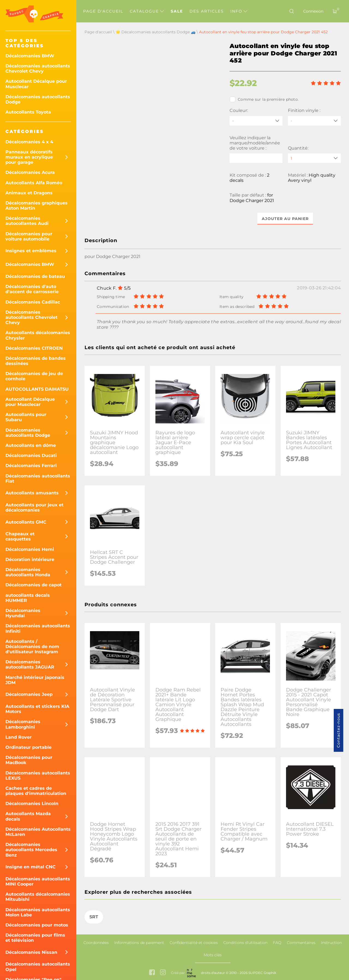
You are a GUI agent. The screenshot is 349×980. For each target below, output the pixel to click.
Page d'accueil (103, 11)
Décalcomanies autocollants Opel (38, 967)
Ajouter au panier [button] (285, 219)
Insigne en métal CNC (31, 867)
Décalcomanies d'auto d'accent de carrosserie (32, 289)
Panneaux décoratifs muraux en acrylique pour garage (29, 157)
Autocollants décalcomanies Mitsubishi (38, 897)
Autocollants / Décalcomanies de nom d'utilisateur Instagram (32, 647)
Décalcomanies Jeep (29, 694)
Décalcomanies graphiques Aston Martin (37, 206)
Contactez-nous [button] (338, 730)
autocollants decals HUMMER (28, 598)
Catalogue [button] (147, 11)
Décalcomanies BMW (30, 56)
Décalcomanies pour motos (37, 925)
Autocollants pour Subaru (26, 417)
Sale (177, 11)
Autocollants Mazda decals (28, 816)
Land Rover (19, 737)
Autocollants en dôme (31, 445)
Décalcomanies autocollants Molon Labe (38, 912)
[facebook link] (152, 973)
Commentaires (301, 943)
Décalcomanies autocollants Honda (28, 572)
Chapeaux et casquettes (20, 536)
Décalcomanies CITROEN (34, 348)
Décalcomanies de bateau (35, 276)
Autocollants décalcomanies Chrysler (38, 335)
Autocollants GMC (26, 522)
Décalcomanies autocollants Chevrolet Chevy (38, 69)
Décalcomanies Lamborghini (23, 724)
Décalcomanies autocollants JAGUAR (30, 664)
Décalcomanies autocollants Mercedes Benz (31, 850)
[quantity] (314, 158)
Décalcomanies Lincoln (32, 804)
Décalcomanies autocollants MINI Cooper (38, 881)
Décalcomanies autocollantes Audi (27, 221)
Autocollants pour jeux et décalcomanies (34, 507)
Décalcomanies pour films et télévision (35, 938)
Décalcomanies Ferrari (31, 466)
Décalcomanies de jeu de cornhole (34, 376)
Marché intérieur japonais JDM (35, 680)
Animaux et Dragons (29, 193)
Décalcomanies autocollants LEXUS (38, 776)
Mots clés (213, 955)
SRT (94, 917)
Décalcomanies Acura (30, 172)
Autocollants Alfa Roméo (34, 183)
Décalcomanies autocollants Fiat (38, 479)
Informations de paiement (139, 943)
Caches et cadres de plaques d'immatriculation (36, 791)
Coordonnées (96, 943)
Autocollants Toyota (28, 112)
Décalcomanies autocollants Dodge (38, 99)
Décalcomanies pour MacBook (29, 760)
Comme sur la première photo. (264, 99)
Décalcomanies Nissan (31, 952)
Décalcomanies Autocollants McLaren (38, 832)
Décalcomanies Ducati (31, 455)
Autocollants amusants (32, 493)
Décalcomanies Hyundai (23, 613)
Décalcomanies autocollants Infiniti (38, 628)
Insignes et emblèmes (31, 251)
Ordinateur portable (28, 747)
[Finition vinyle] (314, 121)
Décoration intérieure (30, 559)
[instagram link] (163, 973)
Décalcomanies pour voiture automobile (29, 236)
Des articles (207, 11)
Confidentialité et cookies (194, 943)
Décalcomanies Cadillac (33, 302)
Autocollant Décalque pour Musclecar (36, 84)
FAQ (277, 943)
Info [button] (239, 11)
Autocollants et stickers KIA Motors (37, 709)
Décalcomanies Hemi (30, 549)
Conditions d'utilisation (245, 943)
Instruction (331, 943)
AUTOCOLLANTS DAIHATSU (37, 389)
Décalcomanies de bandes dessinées (36, 361)
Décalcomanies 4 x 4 (29, 142)
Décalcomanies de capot (34, 585)
